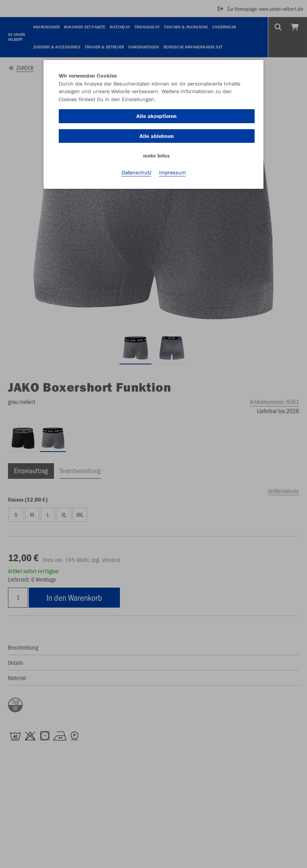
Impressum (172, 172)
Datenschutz (137, 172)
